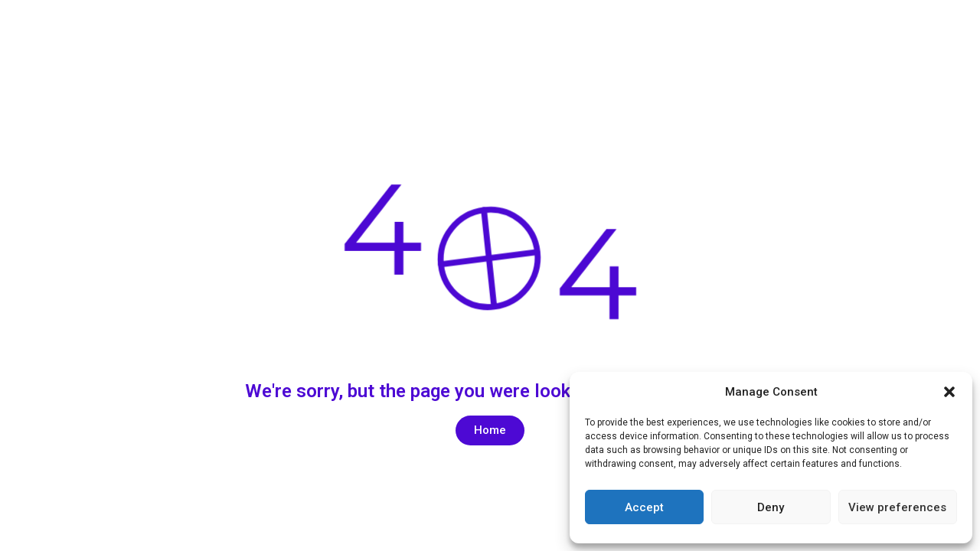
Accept (644, 507)
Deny (771, 507)
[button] (949, 392)
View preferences (897, 507)
